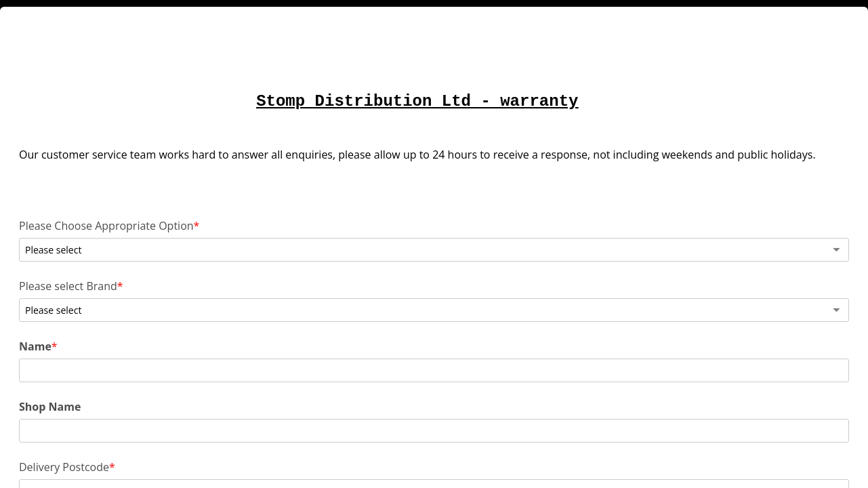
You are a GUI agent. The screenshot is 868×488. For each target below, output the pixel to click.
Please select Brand (198, 284)
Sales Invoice (181, 425)
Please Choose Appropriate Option (198, 247)
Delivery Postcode (193, 389)
